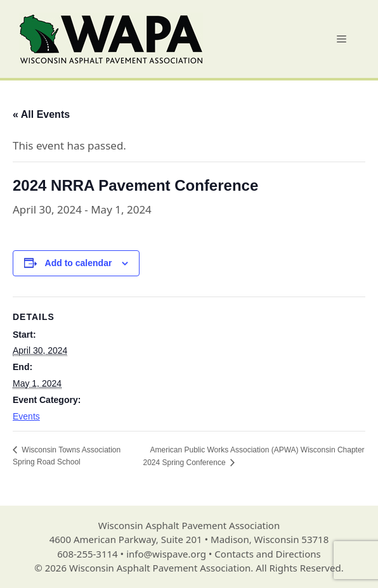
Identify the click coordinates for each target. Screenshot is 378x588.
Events (26, 416)
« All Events (41, 114)
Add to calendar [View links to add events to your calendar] (79, 263)
